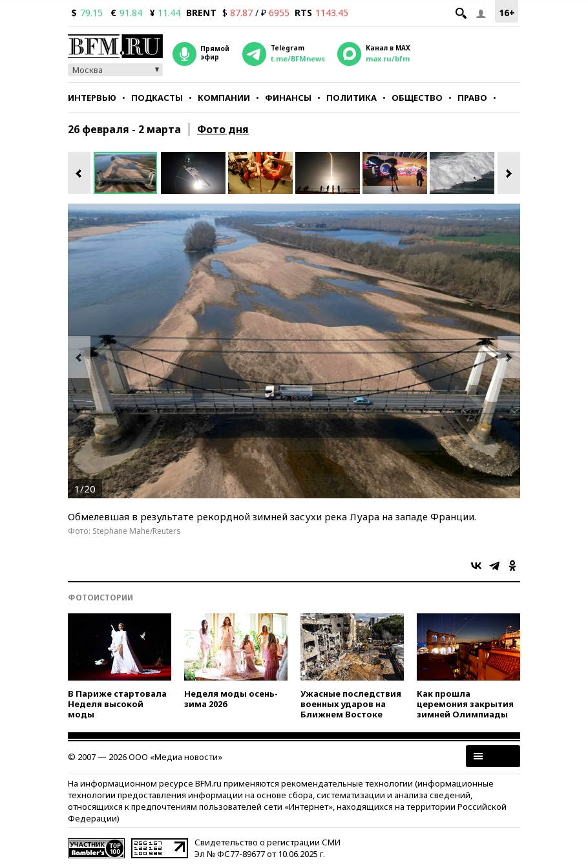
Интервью (92, 98)
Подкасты (157, 98)
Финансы (288, 98)
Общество (417, 98)
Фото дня (223, 129)
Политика (352, 98)
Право (472, 98)
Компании (224, 98)
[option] (127, 173)
